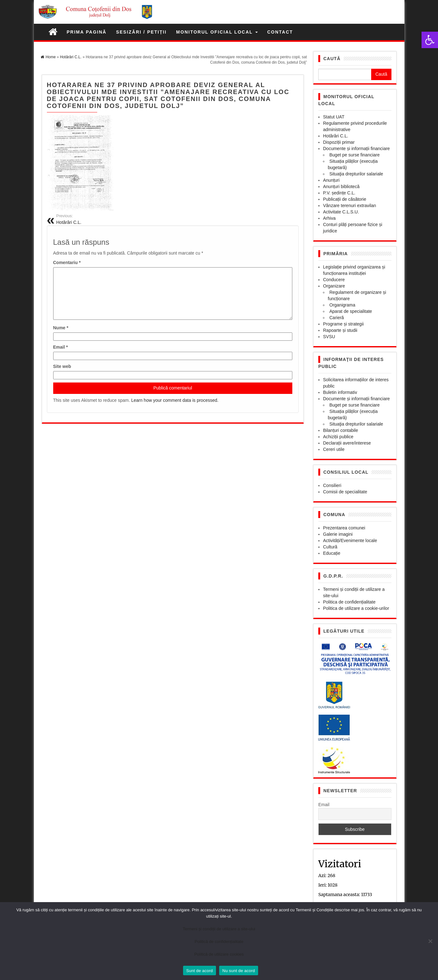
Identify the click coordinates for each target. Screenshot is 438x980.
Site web (62, 366)
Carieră (337, 318)
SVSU (329, 337)
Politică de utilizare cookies (219, 954)
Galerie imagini (338, 534)
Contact (280, 32)
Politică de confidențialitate (219, 942)
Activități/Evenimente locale (350, 541)
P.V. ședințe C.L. (339, 193)
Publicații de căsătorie (345, 199)
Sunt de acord (200, 971)
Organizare (334, 286)
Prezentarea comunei (344, 528)
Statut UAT (334, 117)
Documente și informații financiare (356, 149)
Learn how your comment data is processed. (175, 400)
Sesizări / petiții (141, 32)
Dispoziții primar (339, 142)
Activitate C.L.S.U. (341, 212)
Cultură (330, 547)
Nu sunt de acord (239, 971)
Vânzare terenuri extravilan (349, 205)
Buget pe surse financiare (355, 155)
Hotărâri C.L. (336, 136)
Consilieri (332, 485)
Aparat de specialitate (351, 311)
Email (61, 347)
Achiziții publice (338, 437)
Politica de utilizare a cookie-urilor (356, 608)
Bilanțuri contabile (341, 430)
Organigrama (342, 305)
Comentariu (67, 262)
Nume (61, 328)
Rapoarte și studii (340, 330)
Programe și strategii (343, 324)
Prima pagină (87, 32)
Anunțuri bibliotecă (341, 187)
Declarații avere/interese (347, 443)
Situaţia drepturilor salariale (356, 174)
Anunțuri (331, 180)
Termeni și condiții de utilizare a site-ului (219, 929)
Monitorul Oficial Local (217, 32)
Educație (332, 553)
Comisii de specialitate (345, 492)
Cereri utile (334, 449)
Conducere (334, 280)
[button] (430, 40)
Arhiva (329, 218)
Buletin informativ (340, 392)
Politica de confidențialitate (349, 602)
